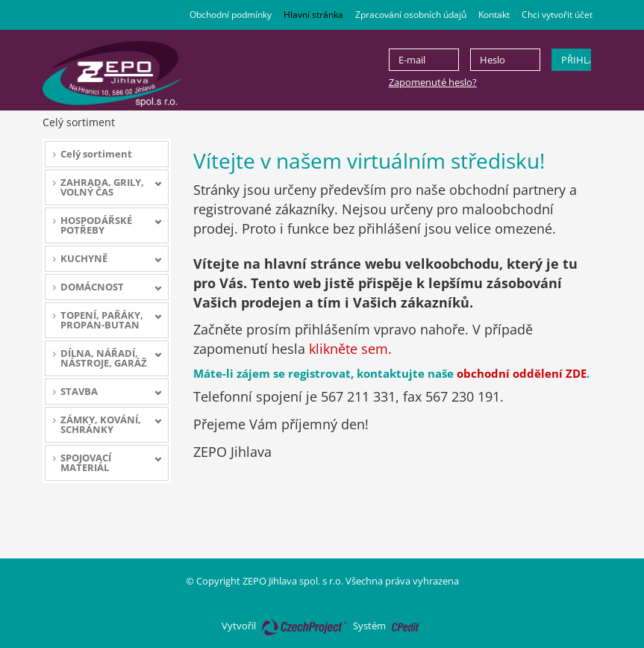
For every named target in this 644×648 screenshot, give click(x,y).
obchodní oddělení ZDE (522, 373)
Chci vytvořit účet (557, 15)
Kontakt (494, 15)
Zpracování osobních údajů (411, 15)
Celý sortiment (96, 154)
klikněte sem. (350, 349)
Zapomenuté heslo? (433, 82)
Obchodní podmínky (231, 15)
